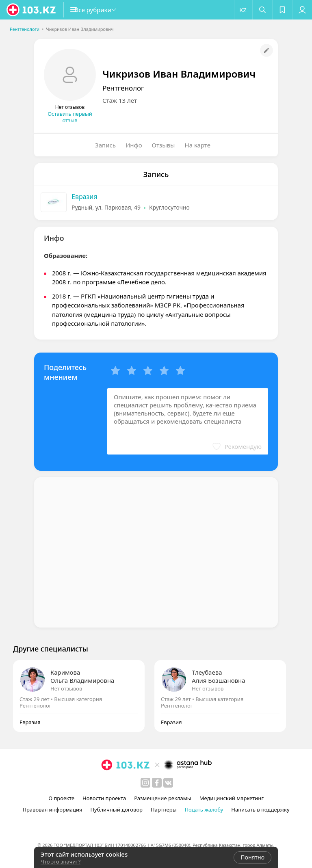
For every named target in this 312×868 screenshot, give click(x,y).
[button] (102, 10)
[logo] (32, 10)
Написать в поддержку (260, 810)
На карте (198, 145)
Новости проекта (104, 798)
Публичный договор (117, 810)
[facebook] (157, 783)
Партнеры (164, 810)
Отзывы (164, 145)
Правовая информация (52, 810)
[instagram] (145, 783)
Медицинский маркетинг (232, 798)
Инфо (134, 145)
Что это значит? (61, 862)
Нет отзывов (66, 688)
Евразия (84, 197)
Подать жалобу (204, 810)
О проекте (61, 798)
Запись (105, 145)
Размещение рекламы (162, 798)
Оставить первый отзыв (70, 117)
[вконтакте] (168, 783)
